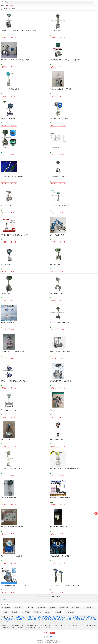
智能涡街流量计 (76, 608)
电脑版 (52, 637)
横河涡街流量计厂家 (65, 617)
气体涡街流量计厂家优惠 (57, 147)
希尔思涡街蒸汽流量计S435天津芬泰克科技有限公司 (65, 468)
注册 (52, 633)
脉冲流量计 (58, 612)
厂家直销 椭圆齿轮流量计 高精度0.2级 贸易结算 (15, 585)
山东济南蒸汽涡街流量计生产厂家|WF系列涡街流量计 (65, 60)
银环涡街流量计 (5, 439)
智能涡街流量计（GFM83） (9, 118)
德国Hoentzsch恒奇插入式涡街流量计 (12, 177)
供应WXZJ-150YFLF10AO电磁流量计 (11, 556)
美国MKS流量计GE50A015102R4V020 (12, 527)
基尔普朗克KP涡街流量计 (57, 293)
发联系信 (5, 38)
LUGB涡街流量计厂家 (7, 619)
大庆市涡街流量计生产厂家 (9, 410)
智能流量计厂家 (39, 617)
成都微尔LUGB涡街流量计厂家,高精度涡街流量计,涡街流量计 (18, 31)
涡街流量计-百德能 (6, 206)
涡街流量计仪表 (41, 608)
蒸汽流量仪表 (37, 612)
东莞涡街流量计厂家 (7, 264)
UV (32, 601)
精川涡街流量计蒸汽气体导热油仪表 (60, 352)
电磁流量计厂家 (20, 617)
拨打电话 (13, 38)
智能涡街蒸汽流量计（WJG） (9, 498)
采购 (96, 513)
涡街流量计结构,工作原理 (57, 177)
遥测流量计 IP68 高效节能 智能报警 (60, 498)
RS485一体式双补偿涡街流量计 (10, 89)
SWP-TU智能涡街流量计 (57, 439)
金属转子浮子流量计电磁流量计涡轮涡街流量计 (14, 381)
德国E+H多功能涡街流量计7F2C (59, 235)
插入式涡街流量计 (89, 608)
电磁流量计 (5, 612)
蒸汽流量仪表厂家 (89, 617)
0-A (2, 601)
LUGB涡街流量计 (6, 293)
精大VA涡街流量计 (55, 264)
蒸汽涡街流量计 (19, 608)
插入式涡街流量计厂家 (51, 617)
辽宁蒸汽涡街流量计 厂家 (57, 31)
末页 (59, 597)
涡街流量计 (4, 147)
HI (13, 601)
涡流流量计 (30, 608)
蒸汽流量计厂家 (30, 617)
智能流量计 (48, 612)
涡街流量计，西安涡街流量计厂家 (11, 468)
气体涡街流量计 (6, 608)
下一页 (54, 597)
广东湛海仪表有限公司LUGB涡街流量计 (61, 89)
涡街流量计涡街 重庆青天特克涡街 (60, 206)
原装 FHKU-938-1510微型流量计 (59, 527)
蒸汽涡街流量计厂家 (20, 619)
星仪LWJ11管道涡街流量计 (9, 323)
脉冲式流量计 (26, 612)
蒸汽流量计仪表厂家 (77, 617)
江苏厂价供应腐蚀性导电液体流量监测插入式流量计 (65, 585)
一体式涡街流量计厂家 (34, 619)
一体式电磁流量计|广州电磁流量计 (60, 556)
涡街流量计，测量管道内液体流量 (60, 323)
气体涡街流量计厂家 (47, 619)
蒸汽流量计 (52, 608)
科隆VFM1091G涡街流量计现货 (59, 118)
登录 (46, 633)
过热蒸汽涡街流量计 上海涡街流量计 (60, 381)
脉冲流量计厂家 (71, 619)
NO (22, 601)
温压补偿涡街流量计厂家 (83, 619)
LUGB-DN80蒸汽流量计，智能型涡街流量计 (13, 352)
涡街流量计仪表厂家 (60, 619)
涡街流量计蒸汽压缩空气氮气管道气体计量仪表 (14, 235)
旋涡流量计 (15, 612)
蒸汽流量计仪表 (64, 608)
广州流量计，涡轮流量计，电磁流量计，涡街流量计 (16, 60)
